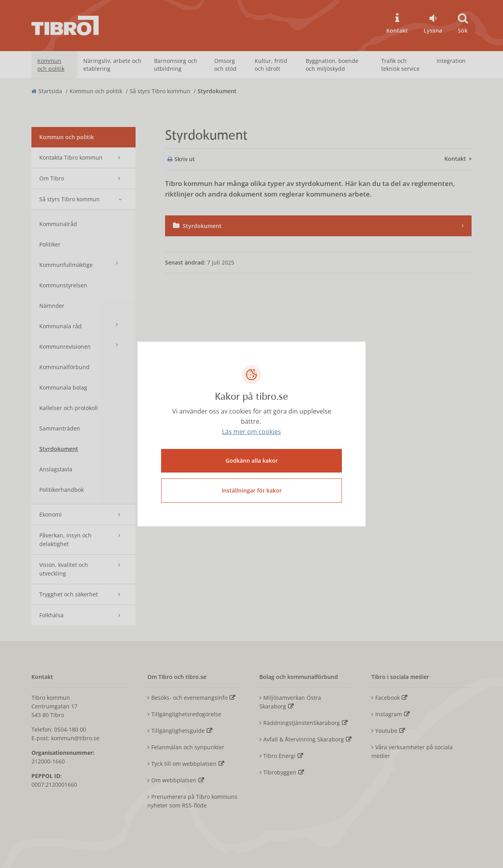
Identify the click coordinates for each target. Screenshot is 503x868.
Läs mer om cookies (251, 432)
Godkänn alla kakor (252, 461)
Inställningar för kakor (252, 490)
